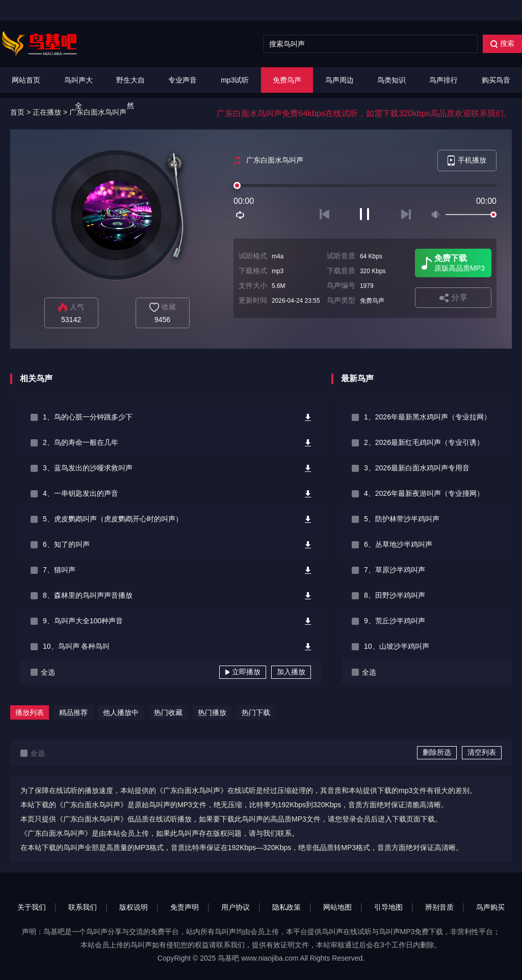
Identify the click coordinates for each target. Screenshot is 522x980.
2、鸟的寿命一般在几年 (81, 442)
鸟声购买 (490, 907)
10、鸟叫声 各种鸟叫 (76, 646)
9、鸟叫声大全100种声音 (83, 621)
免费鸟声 (287, 80)
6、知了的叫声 (66, 544)
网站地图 (337, 907)
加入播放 (291, 672)
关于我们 (32, 907)
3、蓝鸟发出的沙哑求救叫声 (88, 468)
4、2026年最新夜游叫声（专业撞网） (424, 493)
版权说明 (134, 907)
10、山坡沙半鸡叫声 (397, 646)
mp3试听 (235, 80)
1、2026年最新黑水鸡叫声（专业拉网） (427, 417)
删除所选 (437, 752)
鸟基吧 (228, 958)
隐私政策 (286, 907)
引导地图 (388, 907)
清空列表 (482, 752)
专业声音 (182, 80)
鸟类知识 (391, 80)
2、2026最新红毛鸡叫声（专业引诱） (424, 442)
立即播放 (243, 672)
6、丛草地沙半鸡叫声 (398, 544)
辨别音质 (439, 907)
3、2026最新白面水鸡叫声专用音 (417, 468)
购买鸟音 (496, 80)
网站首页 (26, 80)
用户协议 (236, 907)
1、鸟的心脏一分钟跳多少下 (88, 417)
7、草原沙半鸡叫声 (395, 570)
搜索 (502, 44)
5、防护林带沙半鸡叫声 (402, 519)
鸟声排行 (443, 80)
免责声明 (185, 907)
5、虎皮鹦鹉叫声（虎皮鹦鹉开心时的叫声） (113, 519)
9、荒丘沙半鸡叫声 (395, 621)
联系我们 (83, 907)
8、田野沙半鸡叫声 (395, 595)
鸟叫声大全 (79, 93)
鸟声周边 (340, 80)
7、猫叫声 (59, 570)
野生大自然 (130, 93)
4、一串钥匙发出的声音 (81, 493)
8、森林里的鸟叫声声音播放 (88, 595)
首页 (17, 112)
